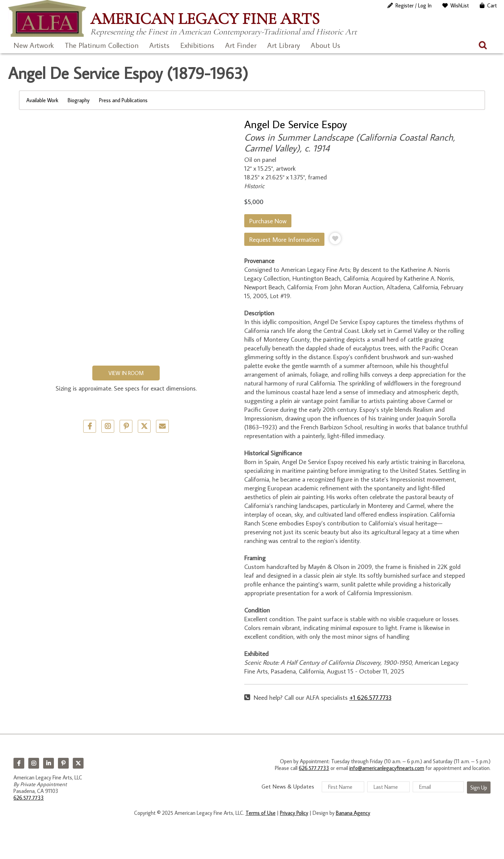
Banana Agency (353, 813)
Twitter (144, 426)
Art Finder (241, 45)
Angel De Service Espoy (296, 124)
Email (162, 426)
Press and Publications (123, 100)
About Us (325, 45)
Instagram (34, 763)
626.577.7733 (29, 798)
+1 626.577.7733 (370, 697)
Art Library (283, 45)
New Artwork (34, 45)
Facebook (19, 763)
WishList (460, 5)
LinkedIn (49, 763)
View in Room (126, 373)
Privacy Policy (294, 813)
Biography (79, 100)
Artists (159, 45)
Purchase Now (268, 221)
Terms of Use (261, 813)
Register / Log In (414, 5)
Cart (492, 5)
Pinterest (63, 763)
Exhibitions (197, 45)
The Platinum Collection (102, 45)
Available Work (42, 100)
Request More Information (284, 239)
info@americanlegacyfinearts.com (387, 768)
